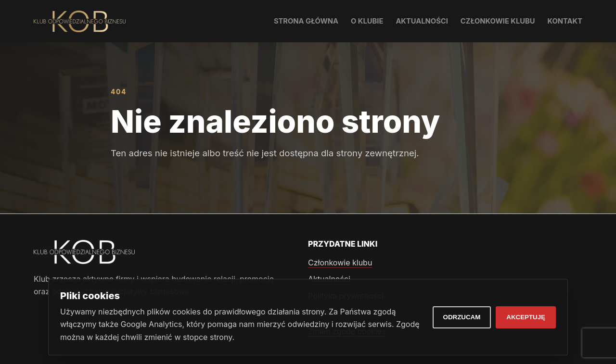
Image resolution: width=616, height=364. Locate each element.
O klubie (367, 21)
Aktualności (422, 21)
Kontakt (565, 21)
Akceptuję (526, 317)
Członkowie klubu (498, 21)
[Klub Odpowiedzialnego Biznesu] (80, 21)
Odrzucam (462, 317)
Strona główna (306, 21)
